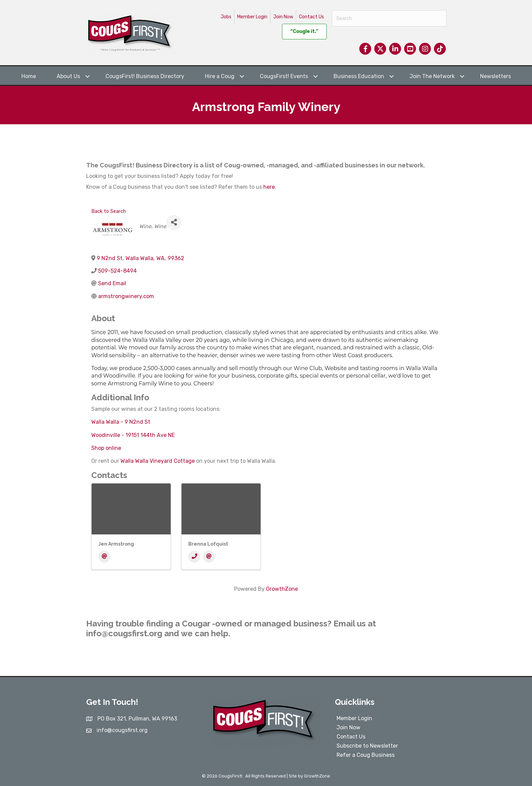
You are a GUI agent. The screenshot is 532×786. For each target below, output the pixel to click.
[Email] (104, 557)
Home (29, 76)
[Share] (174, 223)
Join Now (283, 17)
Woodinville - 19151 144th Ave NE (133, 435)
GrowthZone (282, 589)
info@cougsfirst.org (124, 633)
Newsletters (496, 76)
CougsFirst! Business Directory (145, 76)
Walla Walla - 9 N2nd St (121, 422)
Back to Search (109, 211)
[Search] (389, 18)
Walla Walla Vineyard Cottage (158, 461)
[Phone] (194, 557)
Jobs (226, 17)
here (269, 187)
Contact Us (311, 17)
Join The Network (432, 76)
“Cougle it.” (304, 31)
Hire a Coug (220, 76)
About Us (68, 76)
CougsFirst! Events (284, 76)
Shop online (106, 448)
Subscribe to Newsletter (367, 746)
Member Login (252, 17)
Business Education (359, 76)
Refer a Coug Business (366, 755)
